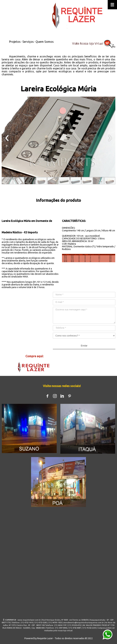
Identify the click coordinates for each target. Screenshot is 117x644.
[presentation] (7, 138)
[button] (7, 181)
